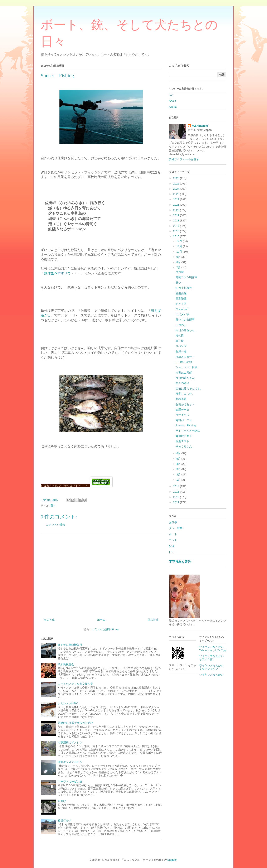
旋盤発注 (181, 293)
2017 (177, 226)
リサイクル (182, 415)
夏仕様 (180, 341)
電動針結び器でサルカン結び (75, 723)
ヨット (173, 540)
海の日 (180, 335)
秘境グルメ (65, 821)
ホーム (101, 620)
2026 (177, 178)
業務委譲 (181, 399)
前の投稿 (153, 620)
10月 (180, 252)
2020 (177, 210)
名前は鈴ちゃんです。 (189, 389)
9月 (179, 257)
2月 (179, 474)
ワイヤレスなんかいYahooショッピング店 (213, 649)
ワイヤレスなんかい (211, 675)
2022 (177, 199)
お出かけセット (185, 404)
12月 (180, 241)
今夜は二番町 (184, 373)
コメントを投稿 (55, 525)
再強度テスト (184, 436)
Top (171, 95)
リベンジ (181, 346)
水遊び (62, 801)
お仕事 (173, 522)
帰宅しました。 (185, 394)
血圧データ (182, 410)
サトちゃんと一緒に (188, 431)
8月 (179, 262)
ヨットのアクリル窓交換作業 (75, 684)
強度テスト (182, 441)
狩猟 (172, 546)
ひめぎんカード (185, 357)
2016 (177, 231)
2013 (177, 492)
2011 (177, 502)
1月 (179, 480)
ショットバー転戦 (186, 367)
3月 (179, 469)
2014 (177, 486)
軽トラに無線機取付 (70, 645)
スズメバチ (182, 314)
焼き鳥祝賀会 (66, 664)
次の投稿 (49, 620)
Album (173, 107)
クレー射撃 (176, 528)
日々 (53, 506)
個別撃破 (181, 299)
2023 (177, 194)
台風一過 (181, 351)
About (173, 101)
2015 (177, 236)
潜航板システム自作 (70, 762)
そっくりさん (184, 447)
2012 (177, 497)
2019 (177, 215)
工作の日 (181, 325)
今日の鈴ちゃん (185, 330)
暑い (178, 283)
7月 (179, 267)
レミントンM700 (68, 703)
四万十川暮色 (184, 288)
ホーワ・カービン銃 (70, 781)
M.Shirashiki (200, 126)
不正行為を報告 (180, 562)
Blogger (172, 860)
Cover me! (182, 309)
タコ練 (180, 272)
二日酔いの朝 (184, 362)
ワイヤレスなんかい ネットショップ (213, 667)
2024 (177, 189)
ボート (173, 534)
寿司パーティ (184, 420)
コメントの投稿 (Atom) (105, 629)
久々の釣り (182, 383)
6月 (179, 453)
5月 (179, 459)
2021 (177, 205)
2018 (177, 220)
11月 (180, 246)
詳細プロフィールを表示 (184, 159)
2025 (177, 184)
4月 (179, 464)
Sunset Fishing (186, 425)
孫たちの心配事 (185, 320)
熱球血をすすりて (57, 273)
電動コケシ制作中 (186, 277)
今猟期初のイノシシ (70, 742)
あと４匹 (181, 304)
